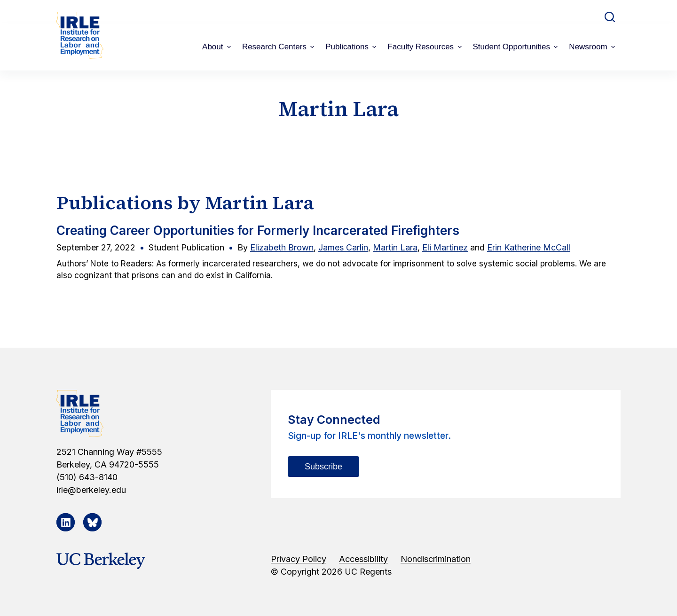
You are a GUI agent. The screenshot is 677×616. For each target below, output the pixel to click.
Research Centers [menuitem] (279, 47)
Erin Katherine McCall (529, 247)
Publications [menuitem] (352, 47)
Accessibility (363, 559)
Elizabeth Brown (282, 247)
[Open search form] (610, 17)
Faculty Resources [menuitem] (425, 47)
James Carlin (343, 247)
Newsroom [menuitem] (593, 47)
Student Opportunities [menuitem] (517, 47)
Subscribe (323, 467)
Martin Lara (395, 247)
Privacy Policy (299, 559)
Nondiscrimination (436, 559)
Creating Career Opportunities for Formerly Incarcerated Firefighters (258, 230)
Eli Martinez (445, 247)
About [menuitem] (218, 47)
